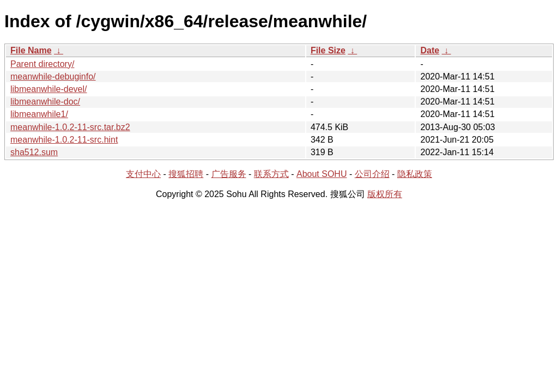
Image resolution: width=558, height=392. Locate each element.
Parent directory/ (42, 64)
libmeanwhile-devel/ (49, 89)
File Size (328, 50)
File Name (31, 50)
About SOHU (322, 174)
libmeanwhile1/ (39, 114)
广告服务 (229, 174)
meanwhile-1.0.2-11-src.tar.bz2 (70, 127)
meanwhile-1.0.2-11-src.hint (64, 140)
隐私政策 (415, 174)
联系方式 (271, 174)
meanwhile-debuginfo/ (53, 76)
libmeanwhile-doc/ (45, 102)
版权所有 (385, 194)
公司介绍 (372, 174)
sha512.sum (34, 152)
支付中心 (143, 174)
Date (430, 50)
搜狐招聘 (186, 174)
